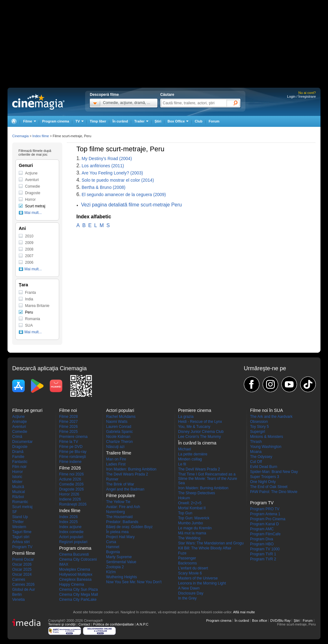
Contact (84, 624)
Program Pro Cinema (268, 519)
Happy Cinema (72, 584)
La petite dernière (193, 454)
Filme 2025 (68, 432)
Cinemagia (20, 136)
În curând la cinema (197, 443)
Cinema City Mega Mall (79, 595)
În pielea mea (117, 532)
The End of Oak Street (269, 487)
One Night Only (263, 482)
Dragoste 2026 (72, 489)
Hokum (184, 498)
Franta (31, 293)
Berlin (17, 595)
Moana (256, 452)
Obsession (259, 422)
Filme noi (68, 410)
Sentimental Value (121, 562)
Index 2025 (68, 522)
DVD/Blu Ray (280, 621)
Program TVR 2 (263, 559)
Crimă (17, 437)
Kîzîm (111, 572)
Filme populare (121, 496)
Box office (259, 621)
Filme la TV (69, 442)
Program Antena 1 (265, 514)
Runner (112, 479)
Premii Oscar (23, 559)
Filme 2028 (68, 417)
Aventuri (32, 180)
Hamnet (113, 547)
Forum (214, 121)
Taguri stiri (21, 537)
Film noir (19, 467)
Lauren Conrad (119, 427)
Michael (184, 449)
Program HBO (262, 544)
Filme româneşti (72, 457)
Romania (33, 319)
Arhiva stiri (21, 542)
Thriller (18, 522)
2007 (29, 256)
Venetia (18, 600)
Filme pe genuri (27, 410)
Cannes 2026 (23, 584)
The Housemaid (119, 517)
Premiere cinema (73, 437)
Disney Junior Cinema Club (201, 432)
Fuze (182, 553)
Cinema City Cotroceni (78, 559)
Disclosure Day (191, 593)
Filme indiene (70, 462)
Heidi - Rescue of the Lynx (200, 422)
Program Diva (261, 539)
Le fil (182, 464)
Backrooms (187, 563)
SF (15, 512)
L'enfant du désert (193, 568)
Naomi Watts (117, 422)
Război (18, 497)
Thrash (256, 442)
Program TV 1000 (265, 549)
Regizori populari (73, 542)
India (29, 299)
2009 (29, 243)
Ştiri (158, 121)
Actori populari (71, 537)
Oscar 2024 (22, 574)
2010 (29, 236)
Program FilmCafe (265, 534)
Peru (29, 312)
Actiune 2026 (70, 479)
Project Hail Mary (120, 537)
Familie (18, 457)
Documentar (22, 442)
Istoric (17, 477)
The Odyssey (261, 457)
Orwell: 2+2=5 (190, 503)
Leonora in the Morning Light (202, 583)
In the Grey (187, 598)
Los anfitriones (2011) (103, 166)
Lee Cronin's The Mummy (200, 437)
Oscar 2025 (22, 569)
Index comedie (71, 532)
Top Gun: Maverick (194, 518)
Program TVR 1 (263, 554)
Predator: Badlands (122, 522)
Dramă (18, 452)
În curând (120, 121)
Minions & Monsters (266, 437)
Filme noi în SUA (266, 410)
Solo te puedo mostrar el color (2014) (118, 180)
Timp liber (98, 121)
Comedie (33, 186)
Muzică (18, 487)
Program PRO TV (265, 509)
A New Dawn (189, 588)
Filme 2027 (68, 422)
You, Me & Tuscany (194, 427)
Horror (30, 200)
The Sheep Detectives (197, 493)
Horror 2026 (69, 494)
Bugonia (113, 552)
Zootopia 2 (115, 567)
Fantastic (20, 462)
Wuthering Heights (122, 577)
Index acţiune (70, 527)
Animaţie (20, 422)
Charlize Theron (119, 442)
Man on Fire (116, 459)
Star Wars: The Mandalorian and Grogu (211, 543)
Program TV (22, 547)
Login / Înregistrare (301, 96)
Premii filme (24, 553)
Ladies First (116, 464)
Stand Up (20, 517)
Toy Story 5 (259, 427)
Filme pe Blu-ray (73, 452)
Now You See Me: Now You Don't (134, 582)
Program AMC (262, 529)
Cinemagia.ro (38, 102)
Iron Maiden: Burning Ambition (131, 469)
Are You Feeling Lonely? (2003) (112, 173)
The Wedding (189, 538)
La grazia (186, 417)
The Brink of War (120, 484)
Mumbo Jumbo (190, 523)
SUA (29, 325)
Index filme (41, 136)
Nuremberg (115, 512)
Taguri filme (22, 532)
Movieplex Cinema (75, 569)
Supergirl (258, 432)
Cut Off (256, 462)
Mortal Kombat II (192, 508)
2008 (29, 249)
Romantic (20, 502)
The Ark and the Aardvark (271, 417)
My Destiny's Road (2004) (107, 158)
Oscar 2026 (22, 564)
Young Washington (266, 447)
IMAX (64, 564)
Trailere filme (119, 453)
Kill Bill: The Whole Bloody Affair (205, 548)
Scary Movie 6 (190, 573)
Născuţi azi (115, 447)
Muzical (19, 492)
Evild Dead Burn (264, 467)
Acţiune (31, 173)
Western (19, 527)
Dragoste (33, 193)
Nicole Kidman (118, 437)
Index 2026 (68, 517)
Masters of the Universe (198, 578)
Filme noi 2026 (72, 474)
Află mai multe (244, 612)
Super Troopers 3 (265, 477)
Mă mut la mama (192, 533)
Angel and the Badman (125, 489)
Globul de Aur (24, 589)
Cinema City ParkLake (78, 600)
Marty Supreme (119, 557)
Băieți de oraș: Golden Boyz (129, 527)
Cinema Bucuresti (74, 554)
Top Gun (185, 513)
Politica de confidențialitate (113, 624)
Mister (17, 482)
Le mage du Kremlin (195, 528)
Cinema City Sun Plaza (78, 589)
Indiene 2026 (70, 499)
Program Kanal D (264, 524)
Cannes (19, 579)
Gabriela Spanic (119, 432)
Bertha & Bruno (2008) (104, 187)
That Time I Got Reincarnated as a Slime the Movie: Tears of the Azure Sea (208, 479)
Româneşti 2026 (73, 504)
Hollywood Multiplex (76, 574)
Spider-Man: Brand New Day (274, 472)
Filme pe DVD (71, 447)
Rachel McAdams (121, 417)
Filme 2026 (68, 427)
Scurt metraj (35, 206)
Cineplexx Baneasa (75, 579)
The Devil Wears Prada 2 (127, 474)
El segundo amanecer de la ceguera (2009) (124, 195)
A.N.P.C (142, 624)
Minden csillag (190, 459)
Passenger (187, 558)
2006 (29, 262)
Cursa (111, 542)
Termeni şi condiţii (62, 624)
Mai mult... (33, 213)
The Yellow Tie (118, 502)
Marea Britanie (37, 306)
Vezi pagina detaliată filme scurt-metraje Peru (131, 205)
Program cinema (56, 121)
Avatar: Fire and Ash (123, 507)
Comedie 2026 (71, 484)
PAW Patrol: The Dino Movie (274, 492)
